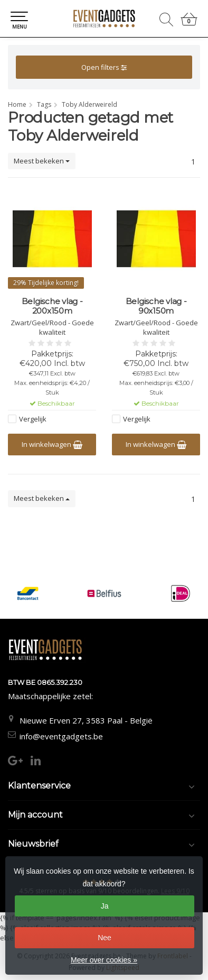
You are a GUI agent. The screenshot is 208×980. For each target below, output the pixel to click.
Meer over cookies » (104, 960)
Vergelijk (33, 419)
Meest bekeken (42, 161)
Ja (105, 906)
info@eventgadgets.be (61, 736)
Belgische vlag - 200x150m (52, 306)
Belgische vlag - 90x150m (156, 306)
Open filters (104, 67)
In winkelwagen (52, 444)
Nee (105, 938)
